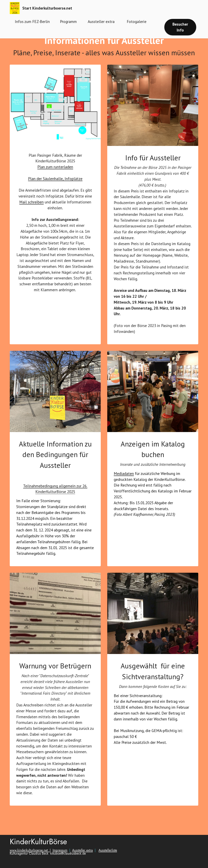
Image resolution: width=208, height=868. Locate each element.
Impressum (60, 859)
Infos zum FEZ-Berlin (32, 21)
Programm (68, 21)
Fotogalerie (137, 21)
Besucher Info (180, 27)
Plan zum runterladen (55, 176)
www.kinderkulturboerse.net (30, 859)
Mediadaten (124, 482)
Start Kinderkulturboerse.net (47, 8)
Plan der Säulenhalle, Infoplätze (55, 187)
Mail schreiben (31, 211)
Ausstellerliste (108, 859)
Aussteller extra (102, 21)
